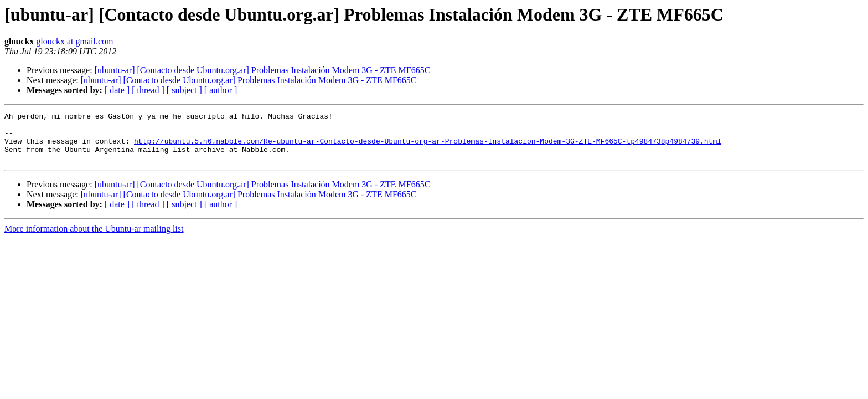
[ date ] (117, 90)
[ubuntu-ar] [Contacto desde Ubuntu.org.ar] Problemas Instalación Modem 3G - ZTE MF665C (263, 70)
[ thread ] (148, 90)
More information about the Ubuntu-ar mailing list (94, 239)
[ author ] (221, 90)
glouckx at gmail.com (74, 41)
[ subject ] (184, 90)
